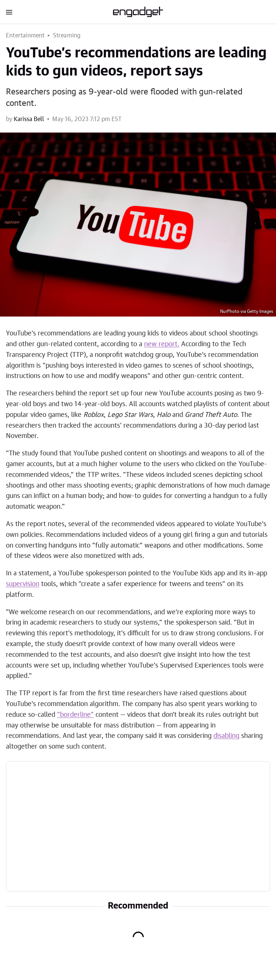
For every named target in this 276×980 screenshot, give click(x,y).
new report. (162, 344)
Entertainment (25, 36)
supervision (23, 584)
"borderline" (75, 715)
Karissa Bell (29, 119)
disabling (226, 736)
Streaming (67, 36)
